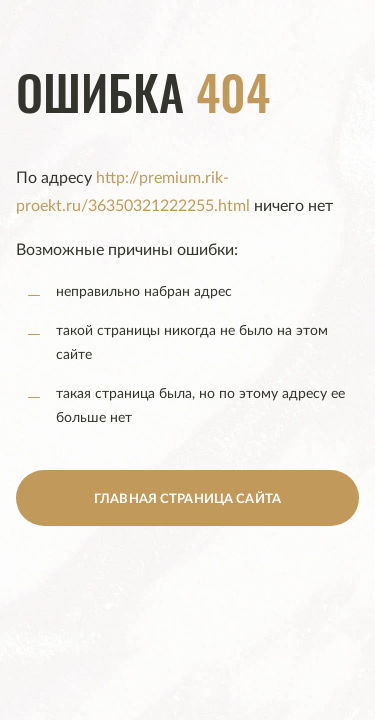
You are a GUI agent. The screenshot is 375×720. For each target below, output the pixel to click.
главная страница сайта (187, 499)
